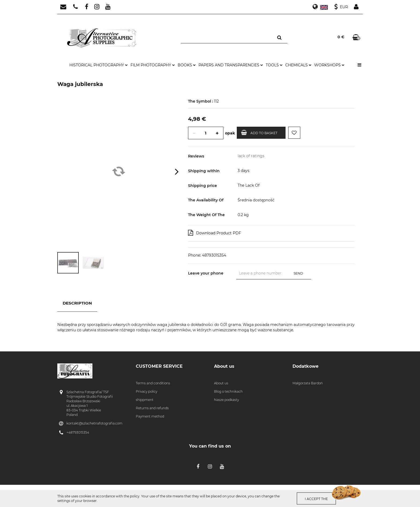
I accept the (317, 499)
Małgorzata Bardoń (308, 383)
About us (221, 383)
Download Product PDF (215, 233)
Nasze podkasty (226, 400)
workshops (329, 65)
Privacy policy (147, 391)
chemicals (298, 65)
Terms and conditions (153, 383)
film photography (153, 65)
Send (298, 273)
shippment (145, 400)
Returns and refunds (152, 408)
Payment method (150, 416)
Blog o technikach (228, 391)
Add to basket (259, 132)
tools (274, 65)
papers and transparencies (231, 65)
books (187, 65)
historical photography (99, 65)
